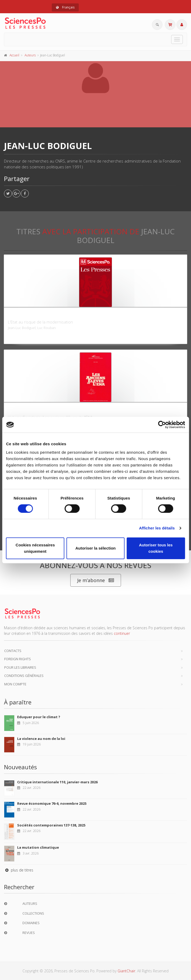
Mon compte (15, 684)
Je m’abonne (96, 580)
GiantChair (126, 971)
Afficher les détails (157, 528)
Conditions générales (24, 676)
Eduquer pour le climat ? (39, 717)
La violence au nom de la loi (41, 739)
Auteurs (30, 55)
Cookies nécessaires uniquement (35, 548)
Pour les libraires (20, 667)
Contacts (13, 651)
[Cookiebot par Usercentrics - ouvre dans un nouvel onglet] (162, 425)
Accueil (14, 55)
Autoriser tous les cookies (156, 548)
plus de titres (19, 870)
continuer (122, 633)
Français (65, 7)
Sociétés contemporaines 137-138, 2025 (51, 825)
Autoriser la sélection (95, 548)
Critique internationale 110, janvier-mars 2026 (57, 782)
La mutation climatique (38, 847)
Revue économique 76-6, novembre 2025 (52, 803)
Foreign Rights (18, 659)
